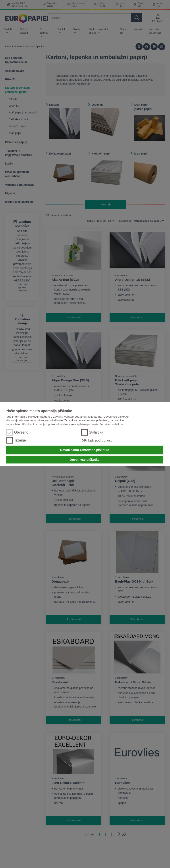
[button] (97, 441)
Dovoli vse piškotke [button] (85, 460)
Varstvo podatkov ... (113, 424)
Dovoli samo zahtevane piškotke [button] (85, 450)
